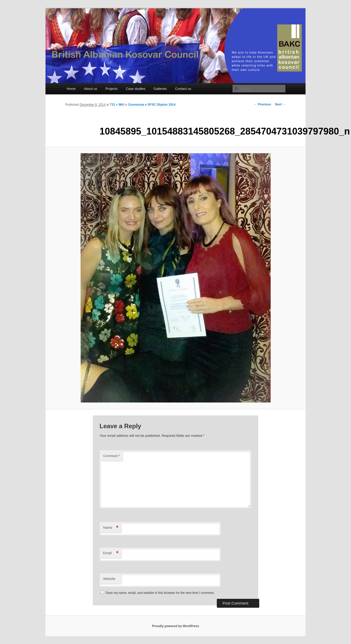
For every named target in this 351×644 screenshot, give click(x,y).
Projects (111, 89)
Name (111, 528)
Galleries (160, 89)
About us (90, 89)
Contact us (183, 89)
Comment (112, 456)
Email (111, 553)
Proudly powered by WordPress (175, 626)
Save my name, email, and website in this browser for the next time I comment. (160, 593)
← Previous (263, 104)
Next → (280, 104)
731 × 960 (117, 105)
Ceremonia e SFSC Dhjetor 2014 (152, 105)
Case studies (136, 89)
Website (109, 579)
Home (71, 89)
